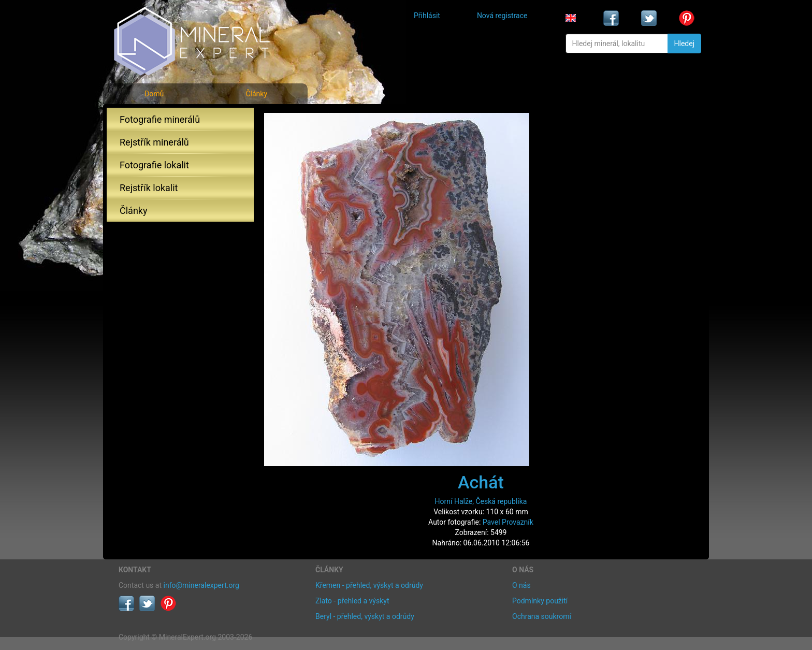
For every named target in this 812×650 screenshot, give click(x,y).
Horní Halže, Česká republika (481, 501)
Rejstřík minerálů (154, 142)
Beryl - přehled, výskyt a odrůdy (365, 616)
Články (256, 94)
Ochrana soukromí (542, 616)
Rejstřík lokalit (149, 188)
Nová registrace (502, 16)
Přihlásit (427, 16)
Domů (154, 94)
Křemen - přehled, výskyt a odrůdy (369, 585)
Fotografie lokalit (154, 165)
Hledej (684, 44)
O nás (521, 585)
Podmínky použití (540, 601)
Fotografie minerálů (160, 119)
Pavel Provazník (508, 522)
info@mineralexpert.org (201, 585)
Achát (481, 482)
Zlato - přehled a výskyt (352, 601)
